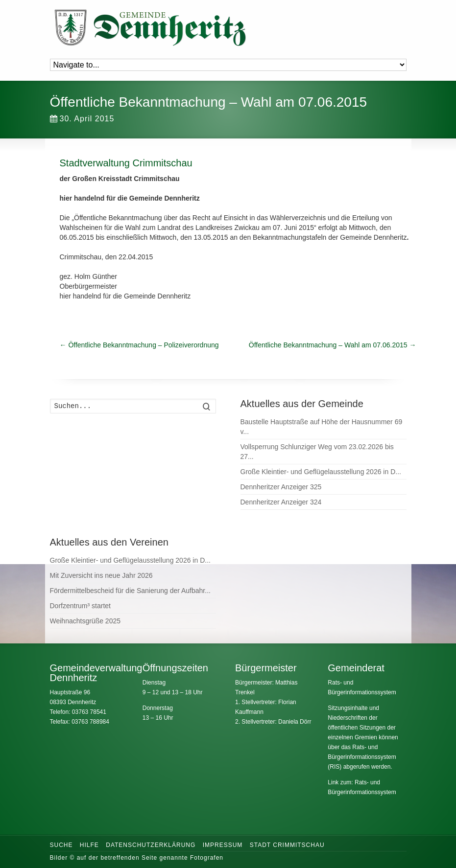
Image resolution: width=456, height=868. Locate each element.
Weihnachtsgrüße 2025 (85, 621)
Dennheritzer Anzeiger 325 (281, 487)
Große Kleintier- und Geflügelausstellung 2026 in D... (321, 472)
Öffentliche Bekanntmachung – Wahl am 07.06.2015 (333, 345)
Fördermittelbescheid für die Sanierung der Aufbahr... (130, 591)
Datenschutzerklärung (151, 845)
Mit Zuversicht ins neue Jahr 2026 (101, 575)
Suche (61, 845)
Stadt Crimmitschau (287, 845)
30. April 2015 (82, 119)
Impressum (223, 845)
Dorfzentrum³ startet (80, 606)
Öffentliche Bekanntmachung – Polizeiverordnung (139, 345)
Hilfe (89, 845)
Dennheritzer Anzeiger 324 (281, 502)
